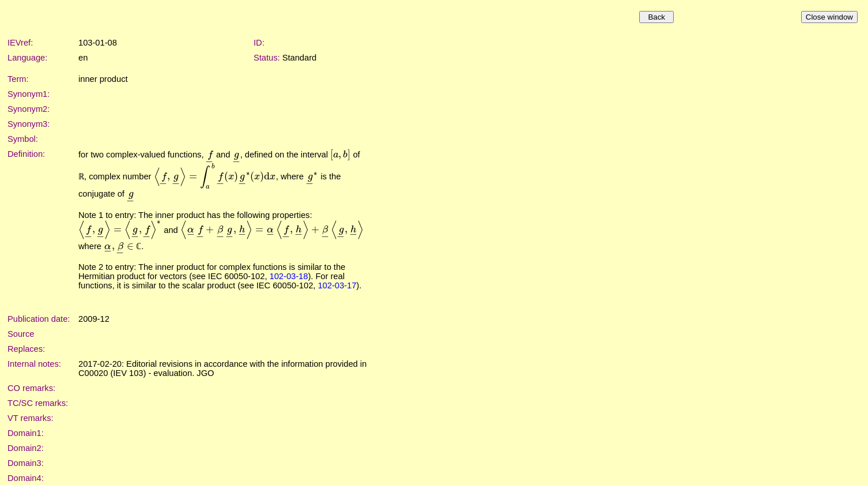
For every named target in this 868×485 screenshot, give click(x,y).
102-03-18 (289, 276)
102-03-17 (337, 285)
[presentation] (210, 155)
